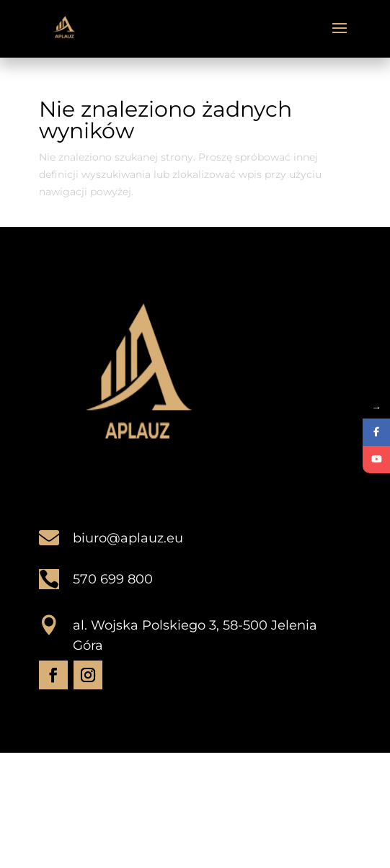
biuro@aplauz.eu (128, 538)
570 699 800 (113, 579)
